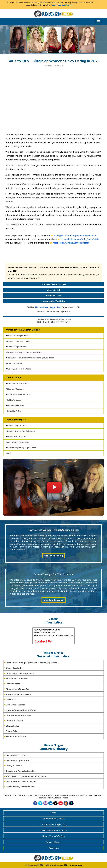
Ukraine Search (53, 290)
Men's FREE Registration (17, 336)
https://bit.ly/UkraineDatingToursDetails (80, 239)
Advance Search (14, 363)
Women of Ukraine (14, 720)
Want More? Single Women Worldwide (24, 352)
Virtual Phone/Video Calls (18, 394)
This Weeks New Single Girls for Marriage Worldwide (30, 358)
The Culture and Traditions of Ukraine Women (26, 776)
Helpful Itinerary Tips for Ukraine (19, 787)
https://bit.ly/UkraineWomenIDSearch (71, 243)
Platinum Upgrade (15, 389)
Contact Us (10, 699)
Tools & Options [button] (14, 378)
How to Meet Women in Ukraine (19, 673)
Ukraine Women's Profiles (18, 341)
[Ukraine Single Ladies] (18, 39)
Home (54, 813)
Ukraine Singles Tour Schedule (20, 431)
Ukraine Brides (12, 726)
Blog (8, 453)
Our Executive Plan (15, 405)
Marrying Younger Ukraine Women (21, 710)
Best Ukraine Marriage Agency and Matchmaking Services (31, 662)
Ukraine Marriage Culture (16, 760)
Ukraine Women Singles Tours (54, 824)
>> (62, 5)
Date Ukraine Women (15, 705)
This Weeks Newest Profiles (53, 284)
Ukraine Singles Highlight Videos (21, 448)
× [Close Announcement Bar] (98, 3)
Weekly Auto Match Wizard (18, 369)
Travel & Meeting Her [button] (16, 420)
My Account (53, 848)
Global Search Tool (53, 295)
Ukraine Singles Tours (16, 426)
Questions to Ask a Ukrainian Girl (20, 771)
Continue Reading (53, 556)
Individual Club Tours (16, 437)
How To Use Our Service (16, 678)
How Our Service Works (17, 383)
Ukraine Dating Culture (15, 755)
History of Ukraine (13, 765)
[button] (66, 803)
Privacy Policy (11, 731)
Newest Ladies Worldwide (53, 301)
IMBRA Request (13, 400)
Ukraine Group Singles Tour (48, 307)
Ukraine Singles (12, 683)
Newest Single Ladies (16, 347)
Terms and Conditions (15, 736)
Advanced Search (54, 842)
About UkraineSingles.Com (17, 689)
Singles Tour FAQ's (13, 668)
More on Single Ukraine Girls (18, 694)
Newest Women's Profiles (54, 836)
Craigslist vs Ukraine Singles (18, 715)
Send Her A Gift (13, 411)
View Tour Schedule (54, 600)
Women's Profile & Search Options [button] (23, 330)
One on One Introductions (18, 442)
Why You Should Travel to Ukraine (20, 781)
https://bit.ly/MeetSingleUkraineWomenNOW (75, 236)
